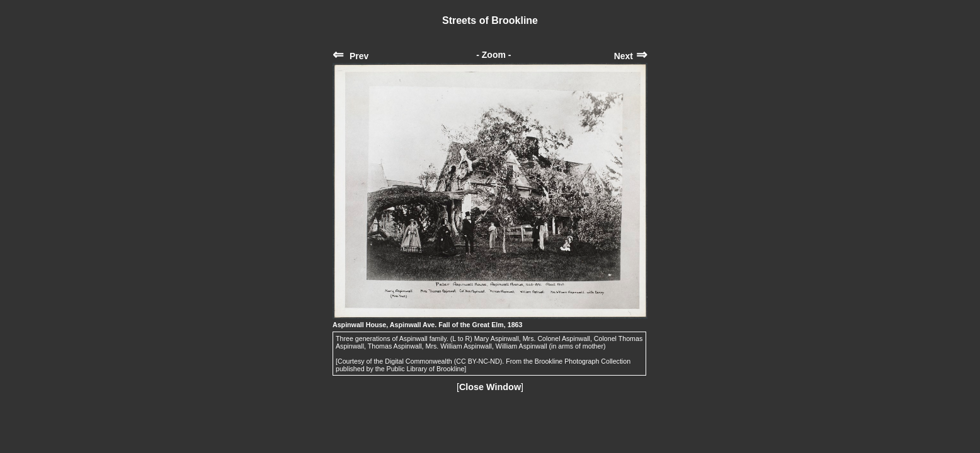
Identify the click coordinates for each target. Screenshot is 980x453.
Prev (350, 56)
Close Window (490, 387)
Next (631, 56)
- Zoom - (493, 55)
